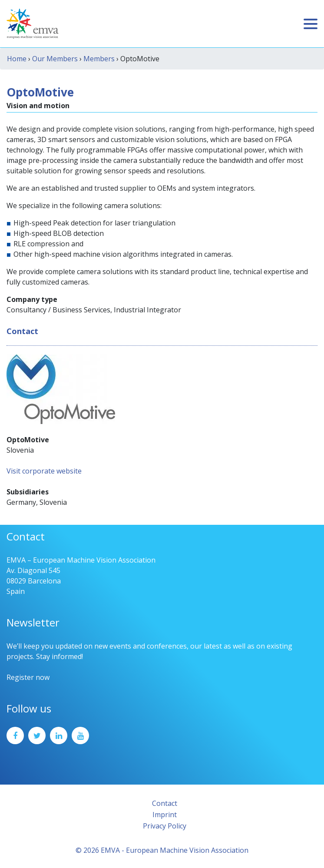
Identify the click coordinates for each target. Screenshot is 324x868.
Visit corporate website (44, 471)
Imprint (165, 815)
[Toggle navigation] (311, 24)
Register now (28, 677)
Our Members (55, 59)
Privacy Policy (165, 826)
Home (17, 59)
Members (99, 59)
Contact (165, 803)
